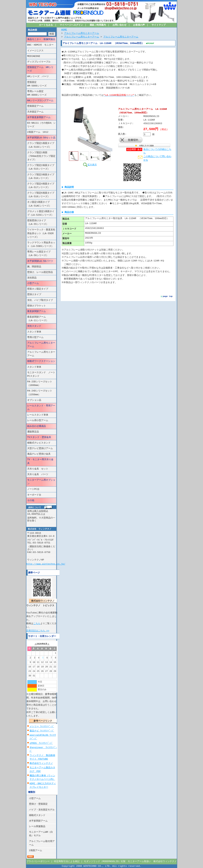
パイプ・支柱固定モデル (42, 810)
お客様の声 (139, 25)
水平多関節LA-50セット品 (41, 138)
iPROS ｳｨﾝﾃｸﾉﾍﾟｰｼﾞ (41, 743)
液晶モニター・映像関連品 (41, 39)
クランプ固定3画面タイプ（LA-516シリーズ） (41, 176)
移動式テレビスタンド (39, 443)
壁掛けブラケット (37, 306)
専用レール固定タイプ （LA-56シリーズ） (41, 254)
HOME (64, 30)
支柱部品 (32, 278)
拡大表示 (90, 165)
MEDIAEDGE (34, 56)
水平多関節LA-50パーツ (40, 261)
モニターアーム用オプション (41, 482)
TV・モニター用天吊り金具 (40, 461)
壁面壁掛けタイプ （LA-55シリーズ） (41, 222)
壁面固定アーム (35, 106)
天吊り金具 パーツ (38, 475)
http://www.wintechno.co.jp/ (46, 564)
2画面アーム (36, 851)
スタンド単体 (34, 332)
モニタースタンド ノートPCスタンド (41, 374)
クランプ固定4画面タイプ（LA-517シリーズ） (41, 186)
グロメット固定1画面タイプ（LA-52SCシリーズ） (41, 213)
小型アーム (33, 283)
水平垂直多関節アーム (39, 118)
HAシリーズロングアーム (40, 101)
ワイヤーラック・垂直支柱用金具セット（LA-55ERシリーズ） (41, 233)
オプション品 (34, 400)
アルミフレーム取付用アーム (42, 843)
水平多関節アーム (38, 821)
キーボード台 (34, 495)
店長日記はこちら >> (38, 630)
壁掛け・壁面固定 (38, 804)
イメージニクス (35, 51)
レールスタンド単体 (38, 415)
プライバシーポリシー (38, 862)
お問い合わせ (120, 25)
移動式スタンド (37, 815)
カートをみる (46, 25)
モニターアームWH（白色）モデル (41, 834)
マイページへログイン (71, 25)
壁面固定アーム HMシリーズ (40, 69)
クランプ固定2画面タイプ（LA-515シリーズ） (41, 167)
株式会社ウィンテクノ (41, 763)
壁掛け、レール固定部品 (40, 272)
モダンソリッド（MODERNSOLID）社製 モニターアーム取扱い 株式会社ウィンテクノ (130, 862)
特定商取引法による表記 (67, 862)
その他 (31, 501)
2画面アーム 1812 (38, 132)
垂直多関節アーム (37, 311)
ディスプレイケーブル (39, 62)
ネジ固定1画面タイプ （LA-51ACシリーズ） (41, 204)
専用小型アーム (35, 337)
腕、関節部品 (34, 267)
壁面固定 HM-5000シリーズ (42, 84)
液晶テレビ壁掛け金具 (39, 454)
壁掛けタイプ (34, 295)
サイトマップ (159, 25)
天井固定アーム (35, 112)
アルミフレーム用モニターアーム (41, 345)
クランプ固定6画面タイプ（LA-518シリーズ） (41, 195)
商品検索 (32, 30)
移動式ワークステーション (41, 361)
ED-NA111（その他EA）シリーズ (41, 125)
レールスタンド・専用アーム (41, 408)
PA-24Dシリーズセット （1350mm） (42, 393)
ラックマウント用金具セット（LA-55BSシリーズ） (41, 245)
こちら (37, 624)
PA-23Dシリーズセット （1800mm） (42, 384)
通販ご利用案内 (98, 25)
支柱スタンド (34, 326)
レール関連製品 (37, 827)
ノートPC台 (33, 489)
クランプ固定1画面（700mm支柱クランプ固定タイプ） (41, 156)
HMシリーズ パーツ (38, 77)
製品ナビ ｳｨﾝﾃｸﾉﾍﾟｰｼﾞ (42, 731)
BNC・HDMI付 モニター (40, 45)
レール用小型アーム (38, 421)
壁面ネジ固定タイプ (38, 289)
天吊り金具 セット (38, 469)
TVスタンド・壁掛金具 (39, 437)
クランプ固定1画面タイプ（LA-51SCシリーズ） (41, 145)
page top (168, 296)
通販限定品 (33, 432)
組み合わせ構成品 (37, 426)
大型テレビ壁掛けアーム (40, 449)
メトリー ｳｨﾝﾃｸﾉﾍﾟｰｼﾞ (42, 727)
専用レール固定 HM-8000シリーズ (42, 93)
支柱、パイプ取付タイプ (40, 300)
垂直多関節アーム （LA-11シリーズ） (40, 319)
